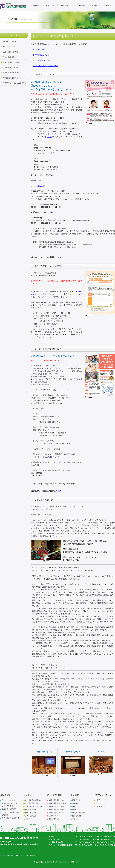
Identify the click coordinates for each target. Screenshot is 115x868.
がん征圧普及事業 (10, 41)
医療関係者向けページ (57, 813)
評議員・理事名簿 (78, 813)
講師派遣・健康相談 (9, 809)
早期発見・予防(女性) (11, 67)
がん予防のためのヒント (34, 806)
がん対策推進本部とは (33, 800)
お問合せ (99, 800)
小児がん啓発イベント (41, 55)
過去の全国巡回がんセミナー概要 (45, 66)
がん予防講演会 (31, 816)
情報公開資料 (77, 816)
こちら (49, 137)
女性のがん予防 (31, 813)
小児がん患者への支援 (11, 73)
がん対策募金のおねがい (12, 78)
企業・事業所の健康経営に (11, 818)
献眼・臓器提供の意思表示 (58, 803)
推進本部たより (54, 819)
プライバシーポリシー (103, 803)
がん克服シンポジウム (11, 47)
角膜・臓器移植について (57, 800)
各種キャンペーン (55, 816)
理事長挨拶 (76, 800)
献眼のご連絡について (57, 806)
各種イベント (30, 819)
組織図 (75, 810)
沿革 (74, 806)
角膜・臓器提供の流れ (57, 810)
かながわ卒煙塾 (9, 57)
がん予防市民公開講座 (11, 62)
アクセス (75, 819)
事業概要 (75, 803)
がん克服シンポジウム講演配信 (15, 83)
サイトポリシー (101, 806)
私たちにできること (9, 800)
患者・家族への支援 (11, 52)
